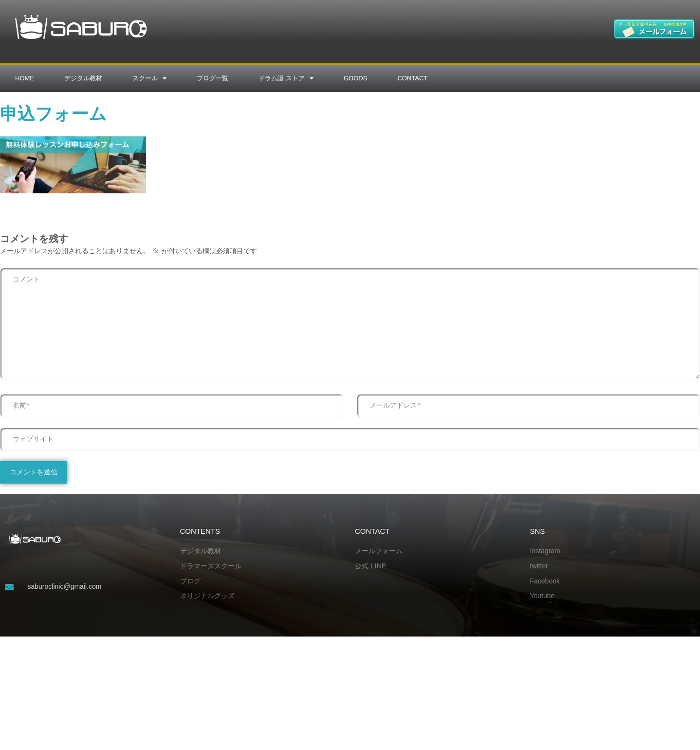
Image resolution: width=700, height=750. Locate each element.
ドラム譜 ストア (286, 78)
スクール (149, 78)
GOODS (355, 78)
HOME (25, 78)
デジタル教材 (83, 78)
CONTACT (412, 78)
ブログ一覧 (212, 78)
